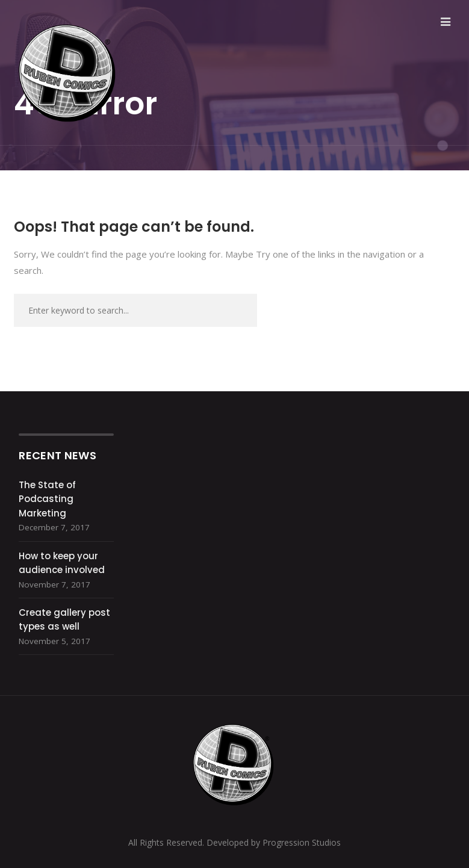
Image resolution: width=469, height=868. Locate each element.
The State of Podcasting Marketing (47, 499)
